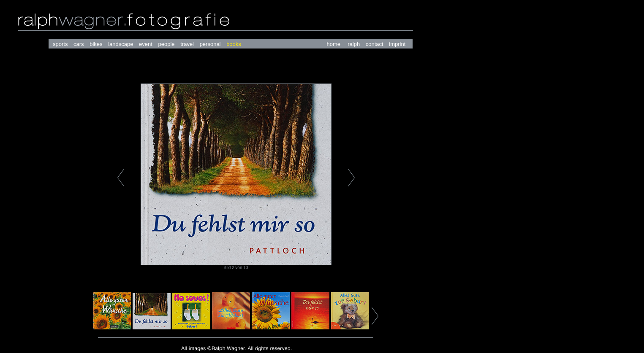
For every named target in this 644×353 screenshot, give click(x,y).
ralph (354, 44)
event (146, 44)
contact (375, 44)
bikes (96, 44)
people (167, 44)
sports (60, 44)
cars (79, 44)
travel (187, 44)
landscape (121, 44)
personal (210, 44)
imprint (397, 44)
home (333, 44)
